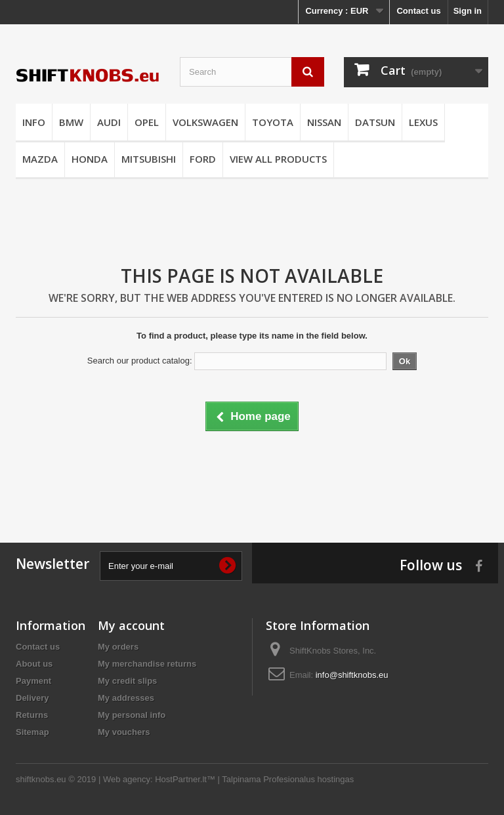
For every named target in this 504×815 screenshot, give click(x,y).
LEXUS (423, 122)
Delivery (32, 698)
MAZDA (40, 159)
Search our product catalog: (140, 361)
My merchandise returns (147, 664)
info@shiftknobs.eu (352, 675)
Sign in (468, 11)
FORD (203, 159)
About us (34, 664)
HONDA (90, 159)
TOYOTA (273, 122)
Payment (33, 681)
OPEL (147, 122)
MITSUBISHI (149, 159)
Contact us (418, 11)
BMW (71, 122)
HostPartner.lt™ (185, 779)
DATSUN (375, 122)
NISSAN (324, 122)
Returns (32, 715)
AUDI (109, 122)
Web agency (127, 779)
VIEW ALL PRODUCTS (278, 159)
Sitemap (32, 732)
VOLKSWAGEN (205, 122)
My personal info (132, 715)
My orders (118, 647)
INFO (34, 122)
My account (131, 625)
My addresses (126, 698)
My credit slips (127, 681)
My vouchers (124, 732)
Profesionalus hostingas (308, 779)
